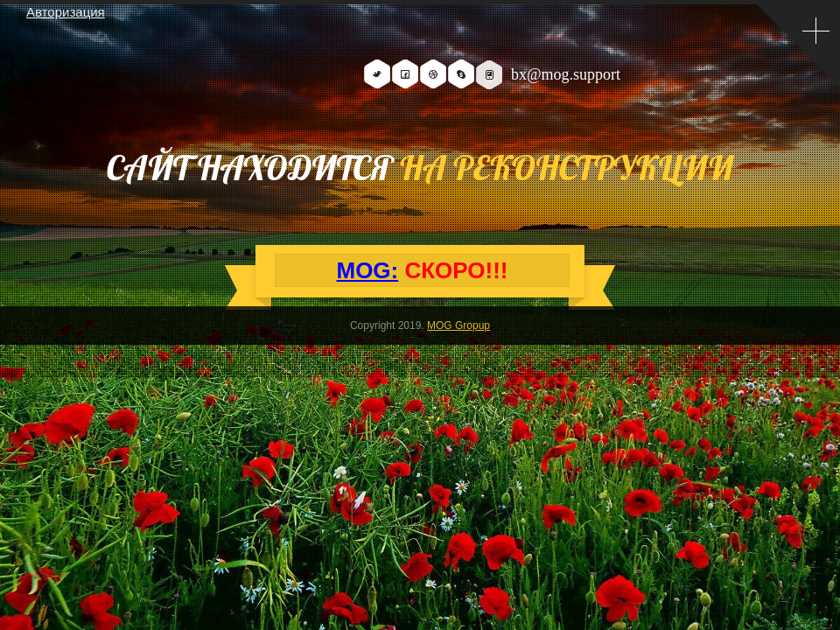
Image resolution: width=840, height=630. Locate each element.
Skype (461, 74)
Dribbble (433, 74)
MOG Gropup (458, 325)
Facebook (405, 74)
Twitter (377, 74)
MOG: (367, 270)
